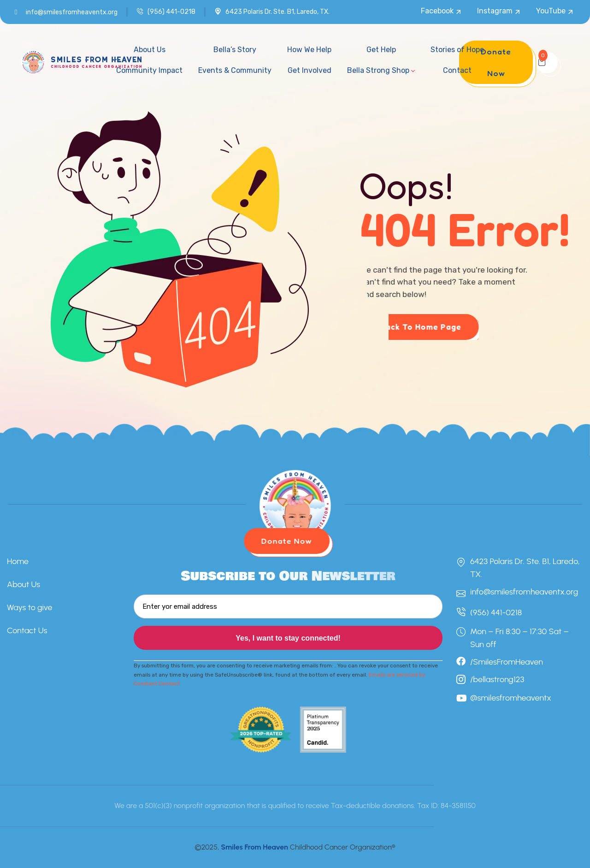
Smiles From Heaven (254, 847)
